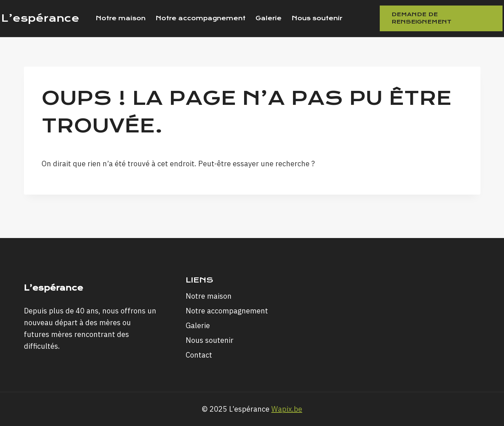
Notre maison (121, 18)
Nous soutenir (317, 18)
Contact (199, 355)
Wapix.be (287, 409)
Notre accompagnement (201, 18)
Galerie (269, 18)
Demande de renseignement (421, 18)
